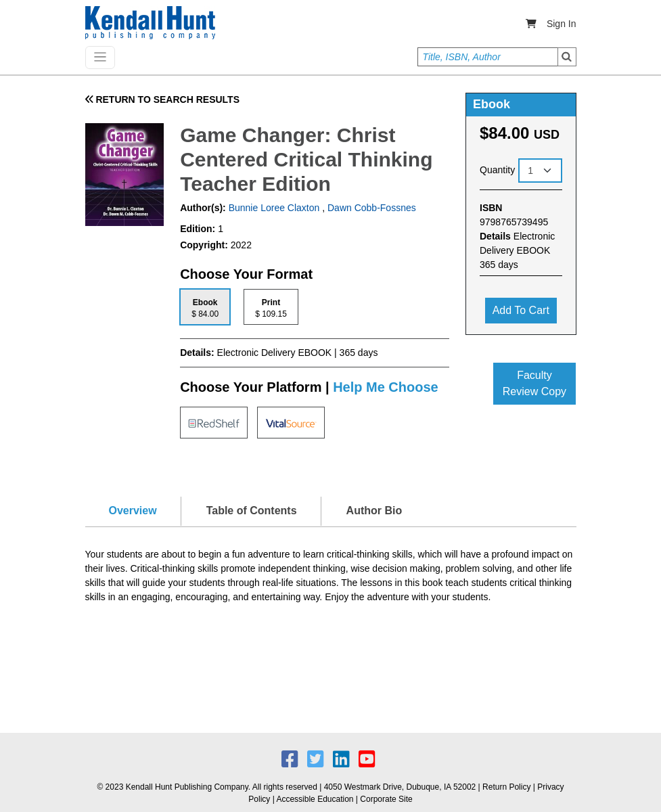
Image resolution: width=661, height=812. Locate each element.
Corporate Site (386, 799)
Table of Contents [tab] (252, 511)
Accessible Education (315, 799)
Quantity (497, 170)
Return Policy (506, 787)
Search (567, 57)
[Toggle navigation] (100, 58)
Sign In (562, 24)
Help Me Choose (386, 387)
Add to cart (521, 310)
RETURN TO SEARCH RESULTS (163, 99)
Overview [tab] (133, 511)
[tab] (205, 307)
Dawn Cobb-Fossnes (372, 208)
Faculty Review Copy (534, 383)
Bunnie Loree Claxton (273, 208)
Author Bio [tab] (374, 511)
